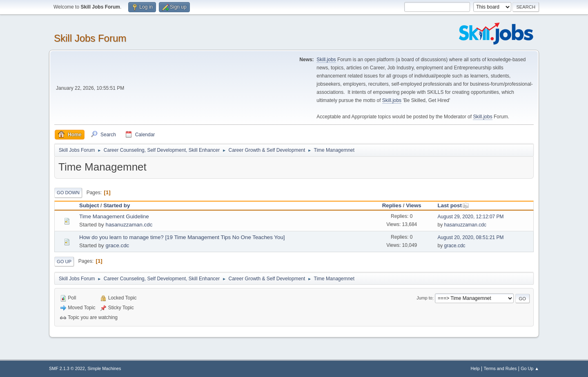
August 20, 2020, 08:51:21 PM (471, 237)
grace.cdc (117, 245)
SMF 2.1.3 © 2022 (67, 368)
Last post (453, 205)
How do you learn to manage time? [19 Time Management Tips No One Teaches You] (182, 237)
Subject (89, 205)
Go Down (68, 193)
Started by (117, 205)
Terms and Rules (500, 368)
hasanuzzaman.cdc (129, 225)
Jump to (424, 298)
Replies (392, 205)
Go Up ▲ (530, 368)
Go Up (64, 262)
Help (475, 368)
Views (414, 205)
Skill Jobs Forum (90, 38)
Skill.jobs (326, 60)
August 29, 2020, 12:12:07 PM (471, 217)
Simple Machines (104, 368)
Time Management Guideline (114, 216)
